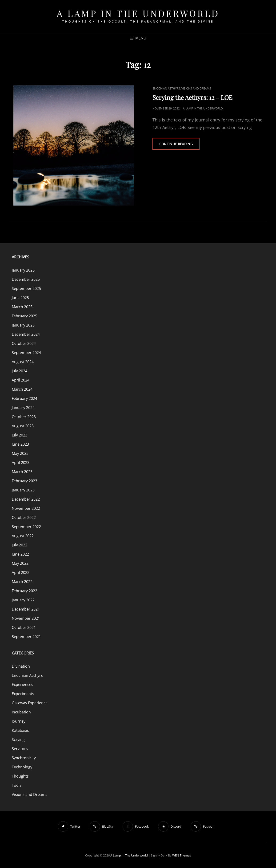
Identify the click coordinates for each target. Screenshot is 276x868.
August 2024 (23, 362)
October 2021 (24, 627)
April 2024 (21, 380)
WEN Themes (182, 855)
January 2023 (23, 490)
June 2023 (20, 444)
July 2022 (20, 545)
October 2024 (24, 343)
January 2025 (23, 325)
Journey (19, 721)
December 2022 (26, 499)
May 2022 (20, 563)
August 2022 (23, 536)
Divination (21, 666)
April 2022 (21, 572)
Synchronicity (24, 758)
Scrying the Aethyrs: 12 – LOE (192, 97)
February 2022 (24, 591)
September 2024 (26, 353)
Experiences (22, 685)
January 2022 (23, 600)
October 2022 (24, 518)
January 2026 (23, 270)
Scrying (18, 740)
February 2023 (24, 481)
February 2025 (24, 316)
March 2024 (22, 389)
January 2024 (23, 408)
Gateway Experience (30, 703)
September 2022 (26, 527)
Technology (22, 767)
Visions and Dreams (196, 88)
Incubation (21, 712)
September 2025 (26, 288)
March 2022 (22, 582)
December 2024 (26, 334)
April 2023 (21, 463)
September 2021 (26, 637)
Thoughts (20, 776)
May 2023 (20, 453)
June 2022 (20, 554)
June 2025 (20, 298)
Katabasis (20, 730)
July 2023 (20, 435)
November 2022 (26, 508)
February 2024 (24, 398)
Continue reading (180, 145)
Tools (17, 785)
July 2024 (20, 371)
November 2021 (26, 618)
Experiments (23, 694)
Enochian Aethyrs (166, 88)
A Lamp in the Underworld (138, 13)
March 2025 (22, 307)
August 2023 (23, 426)
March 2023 (22, 472)
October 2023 (24, 417)
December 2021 (26, 609)
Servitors (20, 749)
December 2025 (26, 279)
